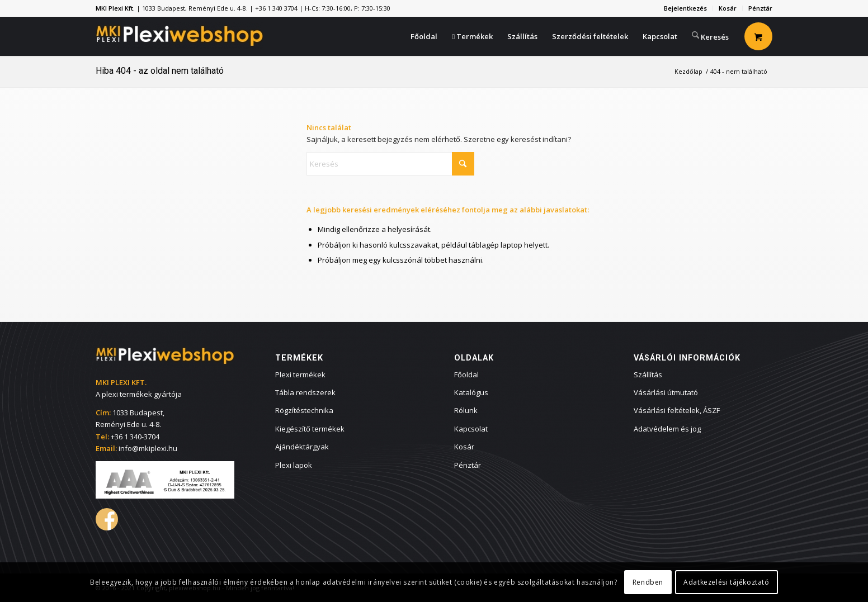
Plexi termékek (300, 375)
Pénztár (760, 8)
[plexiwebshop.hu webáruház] (180, 36)
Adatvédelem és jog (667, 429)
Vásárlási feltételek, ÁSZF (677, 410)
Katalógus (471, 392)
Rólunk (466, 410)
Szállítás (648, 375)
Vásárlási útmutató (666, 392)
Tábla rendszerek (305, 392)
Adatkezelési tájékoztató (726, 582)
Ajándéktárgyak (302, 447)
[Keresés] (710, 35)
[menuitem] (686, 8)
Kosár (728, 8)
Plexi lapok (294, 465)
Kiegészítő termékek (310, 429)
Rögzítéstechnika (304, 410)
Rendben (648, 582)
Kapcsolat (471, 429)
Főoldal (466, 375)
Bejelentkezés (685, 8)
